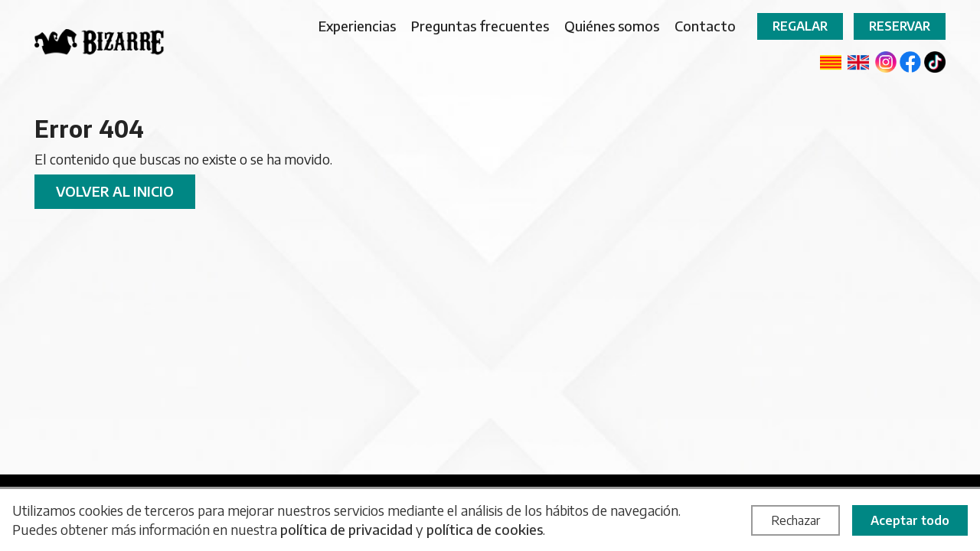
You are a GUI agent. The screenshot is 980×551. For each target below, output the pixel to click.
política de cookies (485, 529)
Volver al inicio (115, 191)
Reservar (900, 26)
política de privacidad (346, 529)
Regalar (800, 26)
